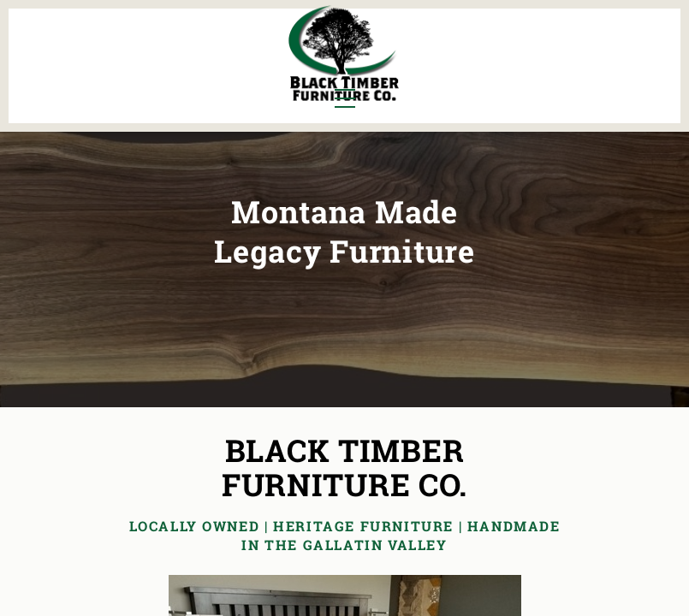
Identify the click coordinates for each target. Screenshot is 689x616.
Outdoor (213, 74)
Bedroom (132, 45)
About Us (619, 45)
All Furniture (508, 45)
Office (123, 74)
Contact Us (613, 74)
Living (59, 74)
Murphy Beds (229, 45)
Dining (60, 45)
